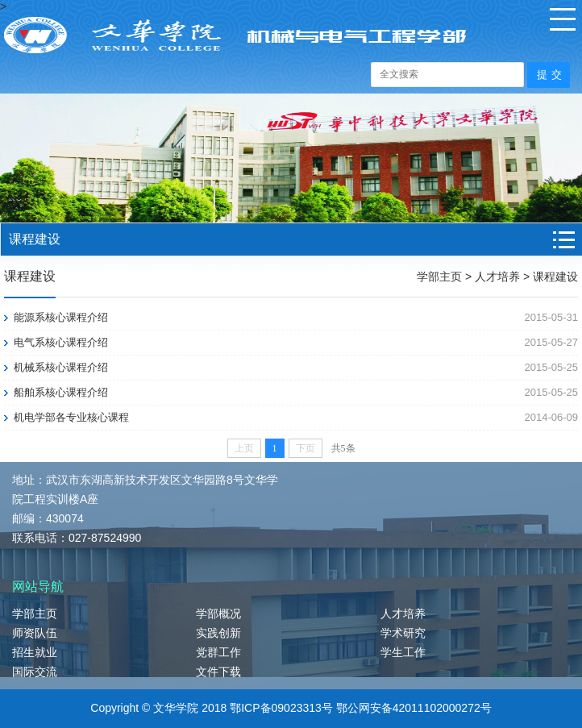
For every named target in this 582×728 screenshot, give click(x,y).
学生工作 (403, 652)
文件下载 (218, 672)
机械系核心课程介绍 (61, 367)
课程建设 (555, 277)
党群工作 (218, 652)
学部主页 (439, 277)
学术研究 (403, 633)
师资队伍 (35, 633)
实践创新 (218, 633)
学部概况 (218, 614)
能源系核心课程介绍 (61, 317)
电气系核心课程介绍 (61, 342)
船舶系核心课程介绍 (61, 392)
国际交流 (35, 672)
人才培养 (497, 277)
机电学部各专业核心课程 (71, 417)
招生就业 (35, 652)
